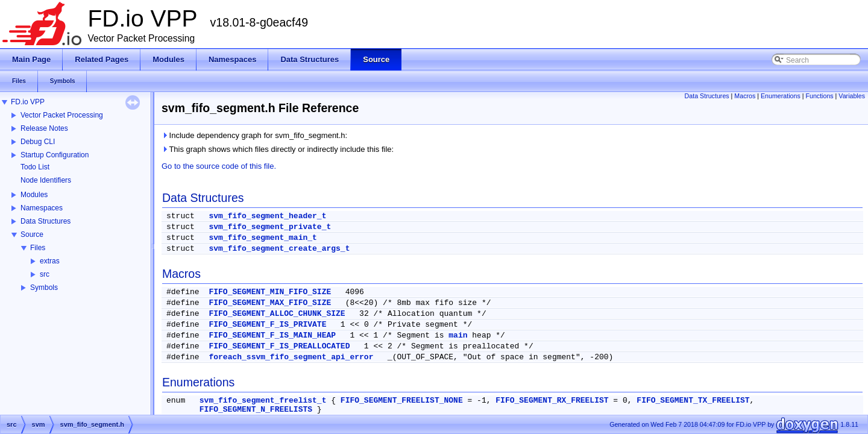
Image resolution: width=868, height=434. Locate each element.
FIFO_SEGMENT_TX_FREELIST (693, 401)
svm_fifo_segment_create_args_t (279, 249)
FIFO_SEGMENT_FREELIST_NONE (402, 401)
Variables (852, 96)
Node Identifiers (46, 180)
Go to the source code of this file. (219, 166)
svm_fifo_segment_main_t (263, 238)
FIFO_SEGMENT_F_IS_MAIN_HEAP (272, 335)
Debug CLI (38, 142)
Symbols (44, 288)
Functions (819, 96)
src (45, 274)
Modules (34, 195)
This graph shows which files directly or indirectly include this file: (278, 149)
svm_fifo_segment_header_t (267, 216)
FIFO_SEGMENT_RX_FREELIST (552, 401)
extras (50, 261)
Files (38, 248)
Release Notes (44, 128)
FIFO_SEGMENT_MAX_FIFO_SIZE (270, 303)
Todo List (35, 167)
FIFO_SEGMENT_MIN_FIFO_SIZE (270, 292)
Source (32, 234)
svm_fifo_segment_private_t (270, 227)
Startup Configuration (55, 155)
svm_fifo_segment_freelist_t (263, 401)
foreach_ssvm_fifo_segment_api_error (291, 357)
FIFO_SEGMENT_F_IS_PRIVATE (267, 325)
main (458, 335)
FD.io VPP (28, 102)
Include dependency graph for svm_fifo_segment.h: (254, 135)
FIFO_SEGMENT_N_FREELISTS (256, 410)
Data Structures (46, 221)
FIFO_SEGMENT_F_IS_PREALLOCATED (279, 346)
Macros (745, 96)
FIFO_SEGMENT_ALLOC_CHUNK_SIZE (277, 314)
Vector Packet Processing (62, 115)
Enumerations (781, 96)
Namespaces (42, 208)
